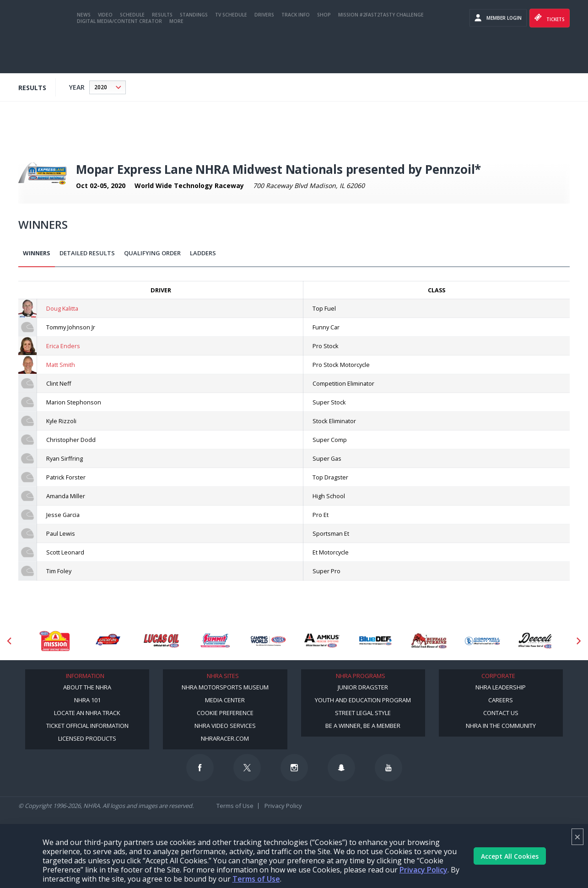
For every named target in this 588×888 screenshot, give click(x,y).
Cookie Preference (225, 713)
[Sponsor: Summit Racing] (215, 641)
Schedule (132, 52)
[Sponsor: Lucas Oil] (161, 641)
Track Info (296, 52)
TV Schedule (231, 52)
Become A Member (513, 9)
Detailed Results (87, 253)
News (84, 52)
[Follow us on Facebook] (200, 768)
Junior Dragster (363, 687)
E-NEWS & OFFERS (462, 27)
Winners (37, 253)
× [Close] (577, 837)
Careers (501, 700)
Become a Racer (461, 9)
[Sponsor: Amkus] (322, 641)
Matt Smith (61, 365)
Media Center (225, 700)
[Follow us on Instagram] (294, 768)
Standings (194, 52)
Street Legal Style (363, 713)
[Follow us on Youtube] (388, 768)
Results (162, 52)
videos (500, 24)
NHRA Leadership (501, 687)
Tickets (550, 55)
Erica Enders (63, 346)
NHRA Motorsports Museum (225, 687)
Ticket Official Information (87, 726)
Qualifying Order (152, 253)
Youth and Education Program (363, 700)
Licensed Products (87, 738)
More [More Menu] (176, 58)
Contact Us (501, 713)
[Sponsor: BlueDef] (375, 641)
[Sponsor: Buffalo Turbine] (429, 641)
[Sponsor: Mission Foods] (54, 641)
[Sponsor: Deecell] (536, 641)
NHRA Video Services (225, 726)
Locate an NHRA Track (87, 713)
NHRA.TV (555, 9)
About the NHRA (87, 687)
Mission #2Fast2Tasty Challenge (381, 52)
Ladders (203, 253)
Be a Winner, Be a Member (363, 726)
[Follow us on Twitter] (247, 768)
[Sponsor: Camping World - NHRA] (268, 641)
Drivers (264, 52)
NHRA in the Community (501, 726)
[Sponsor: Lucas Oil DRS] (108, 641)
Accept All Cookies (510, 856)
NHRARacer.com (225, 738)
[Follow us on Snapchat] (341, 768)
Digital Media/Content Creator (119, 58)
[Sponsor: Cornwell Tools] (483, 641)
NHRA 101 (87, 700)
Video (105, 52)
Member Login (498, 55)
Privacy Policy (423, 870)
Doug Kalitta (62, 308)
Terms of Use (256, 879)
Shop (324, 52)
